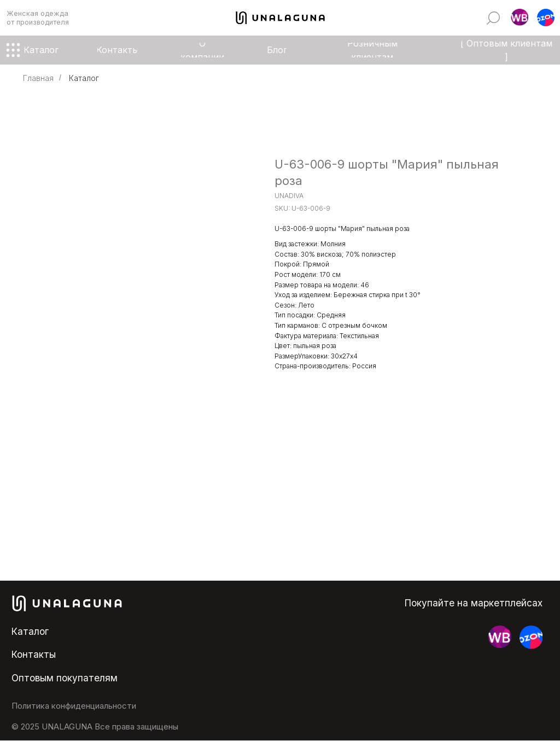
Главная (38, 78)
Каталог (84, 78)
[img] (493, 18)
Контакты (34, 654)
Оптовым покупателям (65, 678)
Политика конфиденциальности (74, 706)
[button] (520, 18)
